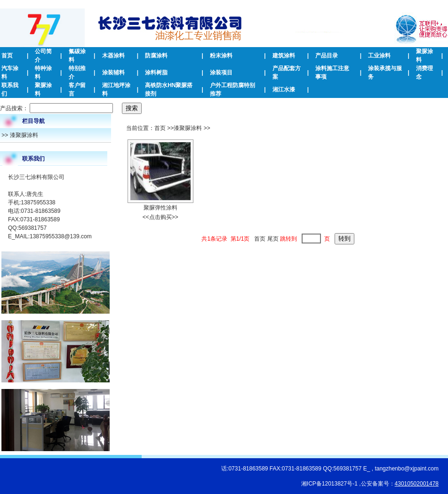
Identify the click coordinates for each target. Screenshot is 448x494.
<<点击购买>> (160, 217)
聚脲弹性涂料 (160, 208)
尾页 (273, 239)
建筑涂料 (284, 56)
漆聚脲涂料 (24, 135)
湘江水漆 (284, 89)
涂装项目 (221, 73)
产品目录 (327, 56)
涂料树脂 (156, 73)
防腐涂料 (156, 56)
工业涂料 (379, 56)
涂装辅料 (113, 73)
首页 (7, 56)
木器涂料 (113, 56)
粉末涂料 (221, 56)
